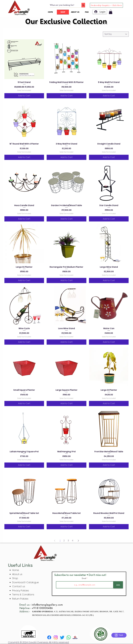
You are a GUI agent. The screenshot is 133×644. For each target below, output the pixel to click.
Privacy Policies (21, 591)
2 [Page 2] (64, 541)
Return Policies (20, 599)
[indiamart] (75, 637)
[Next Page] (78, 541)
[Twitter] (62, 637)
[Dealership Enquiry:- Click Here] (106, 5)
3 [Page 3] (68, 541)
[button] (111, 12)
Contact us (19, 586)
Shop (15, 578)
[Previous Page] (55, 541)
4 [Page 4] (73, 541)
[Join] (118, 585)
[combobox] (116, 34)
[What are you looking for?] (63, 5)
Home (16, 570)
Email (84, 578)
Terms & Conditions (23, 595)
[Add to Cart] (24, 96)
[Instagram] (56, 637)
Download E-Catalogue (25, 582)
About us (17, 574)
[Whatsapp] (69, 637)
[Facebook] (49, 637)
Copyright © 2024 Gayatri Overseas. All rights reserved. (38, 642)
